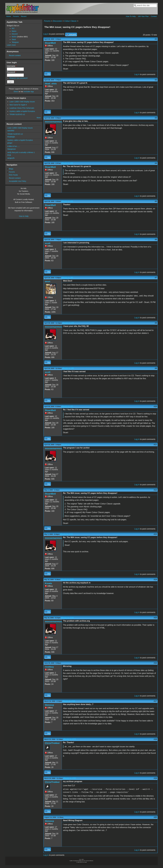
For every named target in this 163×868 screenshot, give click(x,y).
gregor (10, 143)
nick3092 (11, 131)
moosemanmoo (53, 122)
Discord (15, 34)
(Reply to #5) (67, 240)
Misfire (14, 37)
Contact (154, 16)
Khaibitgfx (11, 137)
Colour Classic (70, 21)
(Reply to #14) (67, 618)
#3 (156, 118)
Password (12, 72)
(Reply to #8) (68, 368)
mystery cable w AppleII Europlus (22, 111)
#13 (155, 534)
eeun (48, 281)
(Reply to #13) (67, 580)
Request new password (18, 78)
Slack (14, 39)
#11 (155, 445)
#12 (155, 490)
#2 (156, 80)
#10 (155, 407)
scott (48, 243)
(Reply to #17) (70, 739)
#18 (155, 739)
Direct (16, 92)
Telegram (15, 42)
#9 (156, 368)
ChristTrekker (52, 743)
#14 (155, 580)
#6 (156, 240)
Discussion (57, 21)
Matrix (14, 31)
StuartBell (50, 43)
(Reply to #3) (67, 163)
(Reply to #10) (68, 445)
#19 (155, 778)
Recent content (15, 55)
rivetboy (49, 667)
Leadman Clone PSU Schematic (22, 108)
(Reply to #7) (68, 323)
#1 (156, 39)
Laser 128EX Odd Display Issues (22, 102)
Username (12, 66)
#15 (155, 618)
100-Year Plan (143, 16)
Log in (46, 34)
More (39, 118)
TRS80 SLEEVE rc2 (17, 114)
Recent (24, 16)
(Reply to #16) (69, 701)
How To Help (131, 16)
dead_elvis (51, 84)
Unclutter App (29, 92)
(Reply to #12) (66, 534)
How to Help (24, 216)
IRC (13, 28)
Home (9, 16)
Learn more (11, 45)
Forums (16, 16)
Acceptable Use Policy (18, 181)
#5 (156, 201)
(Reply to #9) (67, 407)
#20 (155, 817)
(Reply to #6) (67, 278)
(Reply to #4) (67, 201)
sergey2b (11, 158)
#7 (156, 278)
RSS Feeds (13, 175)
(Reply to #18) (70, 778)
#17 (155, 701)
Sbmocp (49, 705)
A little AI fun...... (14, 146)
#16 (155, 663)
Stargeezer (12, 149)
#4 (156, 163)
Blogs (11, 169)
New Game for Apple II (18, 105)
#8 (156, 323)
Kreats (48, 583)
